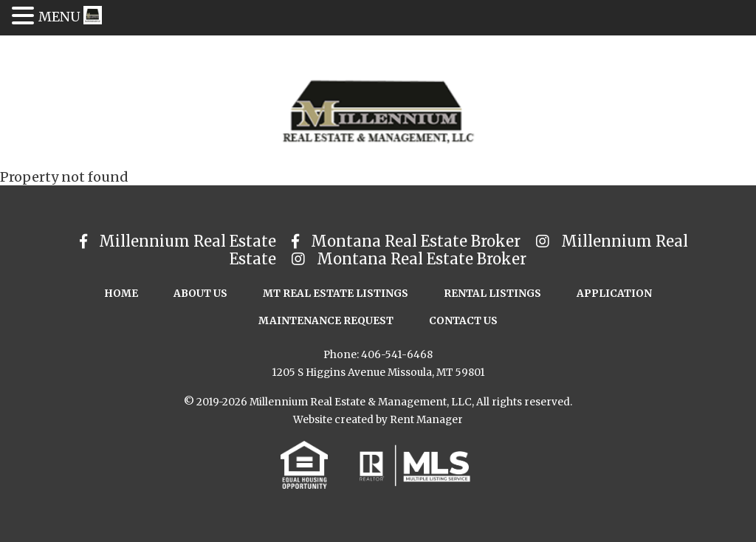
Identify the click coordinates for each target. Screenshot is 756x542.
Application (614, 294)
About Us (200, 294)
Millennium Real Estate (180, 241)
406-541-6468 (397, 355)
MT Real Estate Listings (336, 294)
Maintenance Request (326, 321)
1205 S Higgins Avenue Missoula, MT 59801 (378, 373)
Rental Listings (492, 294)
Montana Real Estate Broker (408, 241)
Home (121, 294)
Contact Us (463, 321)
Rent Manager (426, 420)
